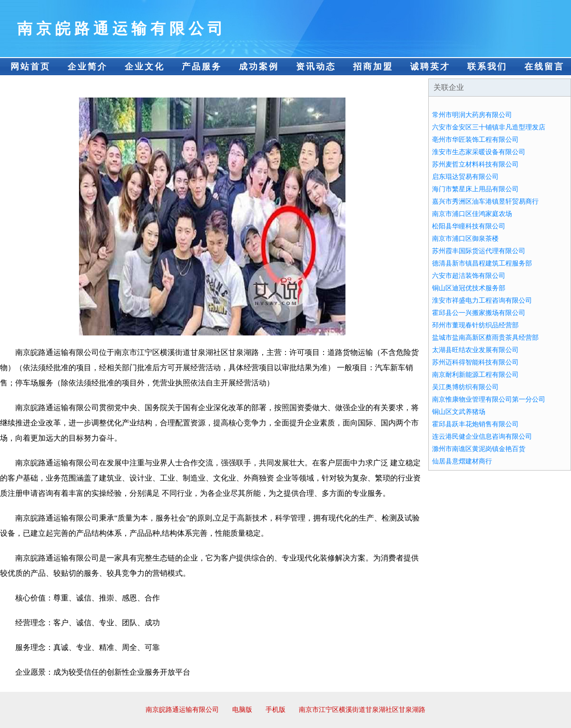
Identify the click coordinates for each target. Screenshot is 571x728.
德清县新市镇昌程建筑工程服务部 (482, 263)
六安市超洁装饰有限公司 (469, 276)
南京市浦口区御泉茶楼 (465, 239)
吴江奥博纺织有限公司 (465, 387)
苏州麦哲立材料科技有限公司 (475, 164)
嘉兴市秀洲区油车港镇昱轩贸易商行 (485, 202)
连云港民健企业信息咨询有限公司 (482, 437)
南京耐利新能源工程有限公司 (475, 375)
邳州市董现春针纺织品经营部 (475, 325)
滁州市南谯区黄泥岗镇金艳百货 (479, 449)
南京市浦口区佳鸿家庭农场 (472, 214)
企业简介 (88, 67)
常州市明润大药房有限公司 (472, 115)
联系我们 (487, 67)
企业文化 (145, 67)
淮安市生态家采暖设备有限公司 (479, 152)
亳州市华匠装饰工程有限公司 (475, 140)
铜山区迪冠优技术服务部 (469, 288)
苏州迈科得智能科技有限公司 (475, 362)
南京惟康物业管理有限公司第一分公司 (489, 399)
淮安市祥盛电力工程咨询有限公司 (482, 300)
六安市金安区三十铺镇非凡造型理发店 (489, 127)
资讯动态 (316, 67)
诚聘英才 (430, 67)
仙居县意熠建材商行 (462, 461)
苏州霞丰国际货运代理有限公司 (479, 251)
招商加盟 (373, 67)
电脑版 (242, 710)
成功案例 (259, 67)
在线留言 (544, 67)
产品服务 (202, 67)
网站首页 (30, 67)
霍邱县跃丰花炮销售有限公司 (475, 424)
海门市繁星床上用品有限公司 (475, 189)
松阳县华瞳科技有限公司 (469, 226)
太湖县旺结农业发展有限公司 (475, 350)
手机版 (276, 710)
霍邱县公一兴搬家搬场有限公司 (479, 313)
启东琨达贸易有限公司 (465, 177)
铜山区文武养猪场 (459, 412)
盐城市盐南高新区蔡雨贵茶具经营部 (485, 338)
